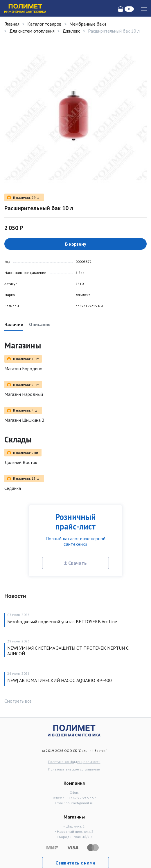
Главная (12, 24)
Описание (40, 324)
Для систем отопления (32, 31)
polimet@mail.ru (79, 803)
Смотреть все (18, 701)
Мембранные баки (88, 24)
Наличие (14, 324)
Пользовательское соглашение (74, 769)
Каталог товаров (44, 24)
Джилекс (71, 31)
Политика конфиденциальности (74, 762)
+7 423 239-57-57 (82, 798)
